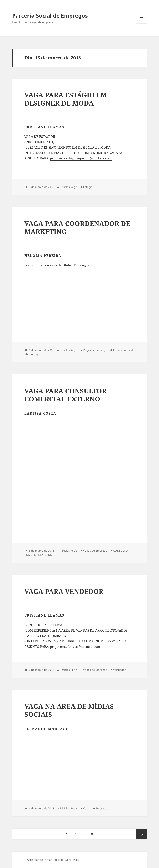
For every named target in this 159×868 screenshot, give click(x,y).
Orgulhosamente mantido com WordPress (51, 860)
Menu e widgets (141, 24)
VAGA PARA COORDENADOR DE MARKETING (77, 227)
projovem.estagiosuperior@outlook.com (81, 158)
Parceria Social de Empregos (50, 15)
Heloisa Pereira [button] (43, 255)
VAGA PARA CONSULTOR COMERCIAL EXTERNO (66, 395)
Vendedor (119, 670)
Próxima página (141, 834)
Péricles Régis (69, 187)
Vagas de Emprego (95, 350)
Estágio (88, 187)
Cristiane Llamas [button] (44, 127)
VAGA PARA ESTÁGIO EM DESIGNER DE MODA (66, 99)
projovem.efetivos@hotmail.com (75, 647)
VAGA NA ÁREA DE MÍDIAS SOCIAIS (69, 710)
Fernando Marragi (46, 729)
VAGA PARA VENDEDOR (64, 591)
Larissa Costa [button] (40, 413)
